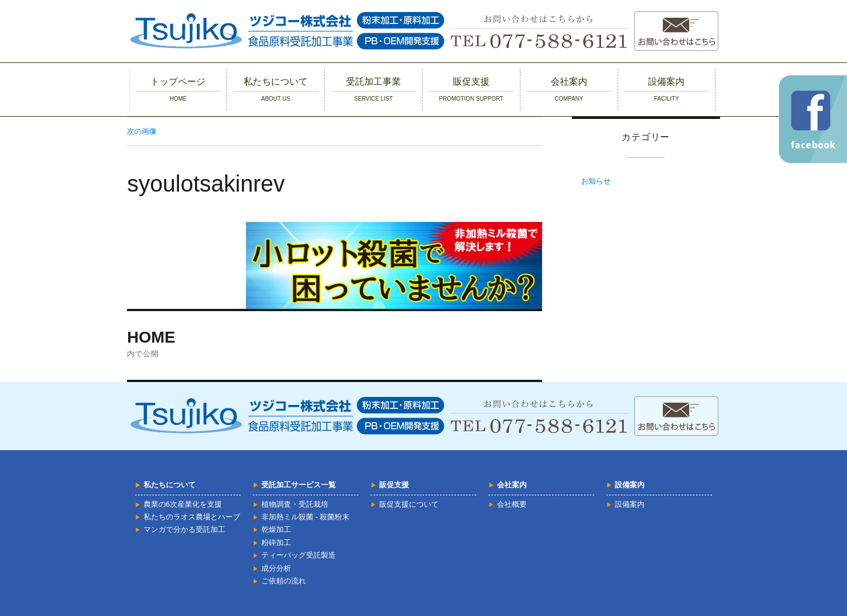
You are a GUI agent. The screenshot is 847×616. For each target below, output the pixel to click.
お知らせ (596, 181)
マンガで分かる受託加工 (184, 529)
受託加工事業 (373, 89)
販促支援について (409, 504)
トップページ (178, 89)
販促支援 (471, 89)
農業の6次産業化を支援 (183, 504)
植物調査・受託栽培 (295, 504)
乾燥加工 (276, 529)
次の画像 (142, 131)
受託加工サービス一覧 (299, 485)
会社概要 (512, 504)
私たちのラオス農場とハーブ (192, 517)
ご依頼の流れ (284, 581)
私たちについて (276, 89)
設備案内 (667, 89)
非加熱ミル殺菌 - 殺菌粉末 (305, 517)
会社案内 (569, 89)
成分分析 (276, 568)
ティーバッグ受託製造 (299, 555)
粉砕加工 (276, 543)
